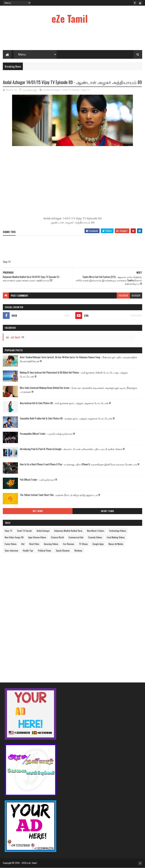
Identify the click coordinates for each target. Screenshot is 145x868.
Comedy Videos (95, 537)
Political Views (45, 550)
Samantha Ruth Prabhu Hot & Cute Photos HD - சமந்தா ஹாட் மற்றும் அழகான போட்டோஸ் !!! (67, 418)
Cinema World (57, 537)
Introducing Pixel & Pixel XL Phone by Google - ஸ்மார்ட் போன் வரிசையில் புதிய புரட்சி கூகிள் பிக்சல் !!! (72, 449)
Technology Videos (118, 531)
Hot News (38, 511)
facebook (123, 295)
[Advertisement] (72, 38)
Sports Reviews (63, 550)
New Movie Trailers (96, 531)
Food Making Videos (116, 537)
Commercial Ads (76, 537)
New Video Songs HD (14, 537)
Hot (23, 544)
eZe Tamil (70, 18)
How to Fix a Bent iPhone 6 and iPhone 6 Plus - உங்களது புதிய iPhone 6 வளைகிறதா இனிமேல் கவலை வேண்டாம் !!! (80, 464)
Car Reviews (69, 544)
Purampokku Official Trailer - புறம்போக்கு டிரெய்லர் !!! (47, 434)
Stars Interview (11, 550)
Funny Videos (11, 544)
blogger (136, 295)
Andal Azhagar (52, 90)
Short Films (107, 511)
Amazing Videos (51, 544)
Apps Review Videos (37, 537)
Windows (78, 550)
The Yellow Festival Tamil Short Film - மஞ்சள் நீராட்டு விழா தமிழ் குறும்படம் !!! (60, 495)
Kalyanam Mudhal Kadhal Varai (68, 531)
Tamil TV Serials (71, 90)
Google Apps (98, 544)
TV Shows (83, 544)
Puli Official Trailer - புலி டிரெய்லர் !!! (38, 480)
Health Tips (28, 550)
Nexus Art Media (116, 544)
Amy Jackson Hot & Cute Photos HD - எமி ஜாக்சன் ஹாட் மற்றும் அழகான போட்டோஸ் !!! (65, 403)
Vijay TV (85, 90)
